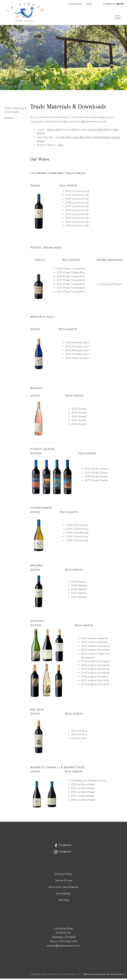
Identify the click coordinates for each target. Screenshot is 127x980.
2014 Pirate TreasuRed (71, 293)
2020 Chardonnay (78, 534)
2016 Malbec (79, 591)
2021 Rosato (79, 422)
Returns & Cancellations (63, 888)
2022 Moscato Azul (77, 352)
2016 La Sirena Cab (77, 212)
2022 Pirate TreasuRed (71, 270)
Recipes (9, 119)
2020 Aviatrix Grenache (96, 663)
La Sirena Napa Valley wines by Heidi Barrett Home (26, 13)
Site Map (64, 901)
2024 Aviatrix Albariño (95, 640)
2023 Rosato (79, 414)
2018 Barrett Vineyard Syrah (89, 782)
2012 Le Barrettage (83, 794)
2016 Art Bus (79, 732)
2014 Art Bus (79, 736)
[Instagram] (62, 853)
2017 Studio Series (96, 482)
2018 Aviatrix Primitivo (95, 678)
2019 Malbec (79, 583)
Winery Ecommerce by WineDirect (103, 976)
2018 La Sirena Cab (77, 204)
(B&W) (100, 131)
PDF (60, 146)
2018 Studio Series (96, 478)
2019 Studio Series (96, 474)
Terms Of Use (64, 882)
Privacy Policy (64, 875)
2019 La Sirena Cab (77, 200)
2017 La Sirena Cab (77, 208)
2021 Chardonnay (77, 530)
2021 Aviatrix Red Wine (95, 651)
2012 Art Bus (79, 740)
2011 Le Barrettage (83, 797)
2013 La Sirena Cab (77, 223)
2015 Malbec (79, 594)
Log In (89, 4)
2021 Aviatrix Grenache (95, 647)
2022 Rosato (79, 418)
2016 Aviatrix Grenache (95, 686)
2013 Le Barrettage (83, 790)
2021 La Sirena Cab (77, 196)
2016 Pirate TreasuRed (71, 285)
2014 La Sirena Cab (77, 219)
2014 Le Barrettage (83, 786)
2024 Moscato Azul (77, 344)
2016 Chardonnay (77, 542)
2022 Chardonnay (77, 526)
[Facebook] (62, 847)
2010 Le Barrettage (83, 801)
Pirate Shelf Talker (110, 286)
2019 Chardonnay (77, 538)
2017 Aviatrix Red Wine (95, 682)
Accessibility (64, 895)
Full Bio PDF (63, 139)
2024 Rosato (79, 410)
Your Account (75, 4)
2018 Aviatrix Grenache (95, 674)
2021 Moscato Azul (77, 355)
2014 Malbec (79, 598)
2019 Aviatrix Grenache (95, 667)
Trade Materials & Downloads (15, 112)
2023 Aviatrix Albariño (95, 644)
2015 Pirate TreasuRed (71, 289)
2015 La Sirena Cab (77, 216)
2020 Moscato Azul (77, 359)
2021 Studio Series (96, 470)
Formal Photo (101, 139)
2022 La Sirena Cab (77, 192)
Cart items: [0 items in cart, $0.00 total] (113, 4)
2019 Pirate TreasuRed (71, 274)
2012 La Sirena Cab (77, 227)
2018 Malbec (79, 587)
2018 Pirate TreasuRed (71, 278)
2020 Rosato (79, 425)
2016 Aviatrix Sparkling (95, 670)
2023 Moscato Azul (77, 348)
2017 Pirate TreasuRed (71, 282)
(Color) (59, 131)
